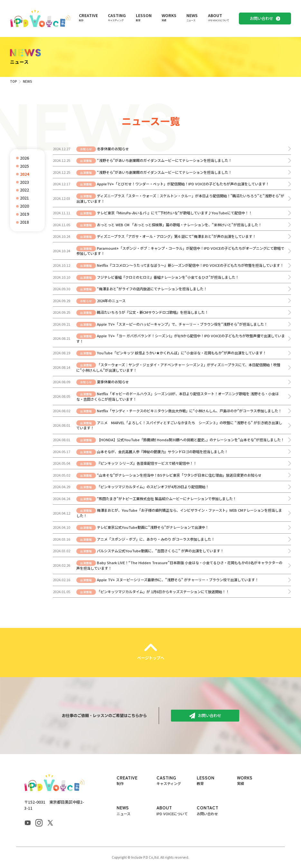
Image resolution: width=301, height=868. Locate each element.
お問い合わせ (261, 18)
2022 (24, 190)
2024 (24, 174)
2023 (24, 182)
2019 (24, 214)
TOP (13, 81)
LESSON (144, 17)
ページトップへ (151, 658)
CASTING (117, 17)
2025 (24, 166)
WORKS (169, 17)
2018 (24, 222)
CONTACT (217, 810)
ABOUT (218, 17)
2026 (24, 158)
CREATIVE (88, 17)
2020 (24, 206)
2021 (24, 198)
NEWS (192, 17)
